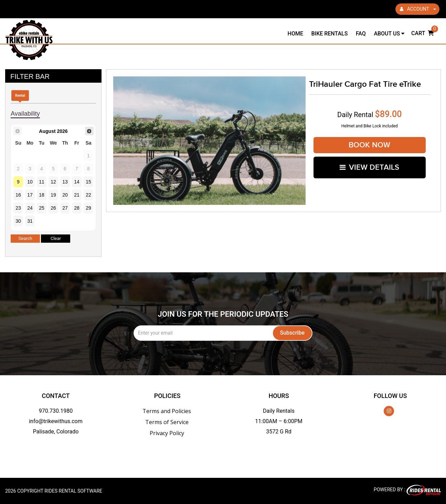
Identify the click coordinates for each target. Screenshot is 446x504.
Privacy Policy (167, 433)
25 (42, 208)
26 (53, 208)
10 (30, 182)
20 (65, 195)
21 (77, 195)
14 (77, 182)
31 (30, 221)
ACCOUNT (418, 9)
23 (18, 208)
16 (18, 195)
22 (88, 195)
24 (30, 208)
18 (42, 195)
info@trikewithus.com (56, 421)
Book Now (369, 145)
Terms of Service (167, 422)
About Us (389, 34)
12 (53, 182)
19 (53, 195)
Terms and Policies (167, 411)
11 (42, 182)
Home (295, 34)
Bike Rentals (330, 34)
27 (65, 208)
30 (18, 221)
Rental (20, 96)
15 (88, 182)
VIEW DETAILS (369, 167)
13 (65, 182)
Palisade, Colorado (56, 432)
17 (30, 195)
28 (77, 208)
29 (88, 208)
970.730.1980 (56, 411)
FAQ (361, 34)
